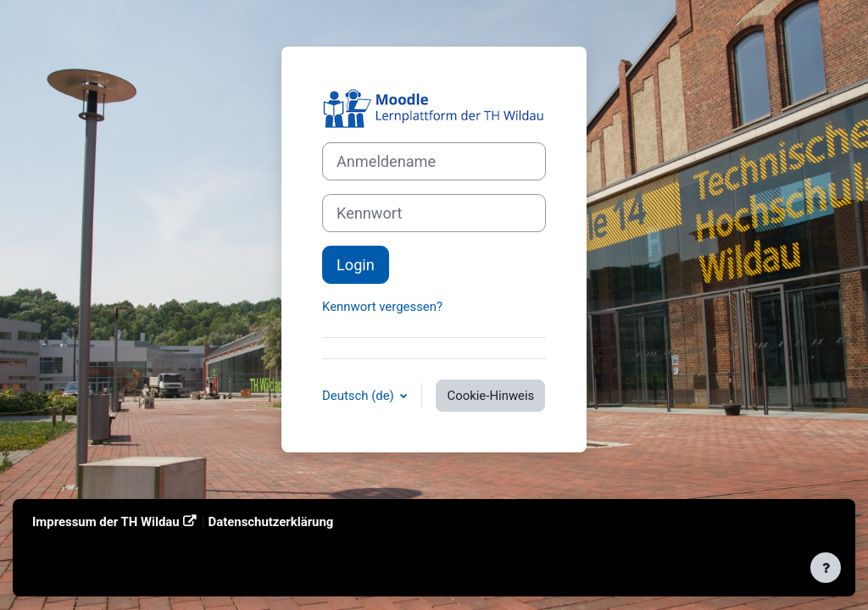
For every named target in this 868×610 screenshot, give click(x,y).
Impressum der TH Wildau (106, 522)
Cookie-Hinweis (490, 396)
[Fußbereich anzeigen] (826, 568)
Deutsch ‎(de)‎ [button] (359, 396)
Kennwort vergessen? (382, 307)
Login (356, 265)
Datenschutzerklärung (271, 522)
